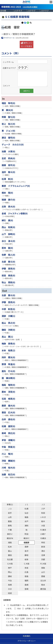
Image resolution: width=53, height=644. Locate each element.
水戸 (26, 521)
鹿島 (10, 521)
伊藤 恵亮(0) (8, 268)
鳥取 (43, 568)
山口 (43, 572)
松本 (10, 547)
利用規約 (27, 636)
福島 (26, 517)
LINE (28, 23)
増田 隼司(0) (8, 103)
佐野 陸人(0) (8, 255)
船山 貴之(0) (8, 323)
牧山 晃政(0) (8, 282)
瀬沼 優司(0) (8, 138)
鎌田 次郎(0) (8, 330)
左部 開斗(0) (8, 262)
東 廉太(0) (7, 110)
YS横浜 (43, 538)
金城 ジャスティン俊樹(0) (15, 213)
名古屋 (10, 559)
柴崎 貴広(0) (8, 433)
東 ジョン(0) (8, 131)
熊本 (43, 585)
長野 (26, 547)
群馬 (10, 526)
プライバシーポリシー (26, 641)
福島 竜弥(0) (8, 385)
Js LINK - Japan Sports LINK (26, 2)
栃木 (43, 521)
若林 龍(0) (7, 248)
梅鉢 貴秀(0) (8, 344)
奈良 (26, 568)
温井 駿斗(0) (8, 172)
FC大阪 (43, 564)
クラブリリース (8, 38)
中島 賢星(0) (8, 447)
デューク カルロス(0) (13, 144)
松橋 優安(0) (8, 426)
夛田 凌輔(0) (8, 440)
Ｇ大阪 (10, 564)
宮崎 (26, 589)
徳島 (26, 576)
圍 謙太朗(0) (8, 378)
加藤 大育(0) (8, 151)
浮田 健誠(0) (8, 461)
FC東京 (43, 530)
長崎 (26, 585)
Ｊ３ (10, 509)
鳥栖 (10, 585)
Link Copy (31, 23)
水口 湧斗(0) (8, 241)
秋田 (43, 513)
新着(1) (10, 504)
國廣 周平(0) (8, 165)
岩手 (10, 513)
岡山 (10, 572)
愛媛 (43, 576)
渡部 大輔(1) (8, 316)
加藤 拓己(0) (8, 474)
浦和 (26, 526)
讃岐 (10, 576)
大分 (10, 589)
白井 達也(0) (8, 419)
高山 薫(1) (7, 337)
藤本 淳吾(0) (8, 392)
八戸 (43, 509)
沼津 (43, 555)
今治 (10, 581)
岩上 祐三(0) (8, 124)
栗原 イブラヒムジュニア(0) (16, 186)
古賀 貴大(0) (8, 206)
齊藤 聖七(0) (8, 117)
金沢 (26, 551)
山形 (10, 517)
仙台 (26, 513)
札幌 (26, 509)
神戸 (10, 568)
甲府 (43, 542)
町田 (26, 534)
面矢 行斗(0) (8, 371)
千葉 (10, 530)
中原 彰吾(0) (8, 309)
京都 (43, 559)
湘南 (10, 542)
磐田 (10, 555)
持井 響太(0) (8, 357)
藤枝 (26, 555)
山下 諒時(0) (8, 234)
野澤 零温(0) (8, 364)
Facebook (25, 23)
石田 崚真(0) (8, 399)
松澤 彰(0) (7, 179)
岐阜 (26, 559)
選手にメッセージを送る (26, 44)
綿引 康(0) (7, 220)
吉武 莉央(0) (8, 158)
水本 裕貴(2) (8, 350)
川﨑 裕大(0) (8, 468)
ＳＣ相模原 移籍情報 (15, 17)
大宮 (43, 526)
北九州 (43, 581)
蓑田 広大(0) (8, 412)
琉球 (10, 593)
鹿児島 (43, 589)
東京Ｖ (10, 534)
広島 (26, 572)
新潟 (43, 547)
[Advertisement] (27, 491)
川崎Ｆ (43, 534)
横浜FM (10, 538)
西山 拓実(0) (8, 227)
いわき (43, 517)
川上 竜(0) (7, 454)
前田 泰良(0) (8, 275)
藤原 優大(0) (8, 406)
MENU (51, 2)
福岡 (26, 581)
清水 (43, 551)
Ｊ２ (43, 504)
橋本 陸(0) (7, 193)
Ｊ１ (26, 504)
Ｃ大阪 (26, 564)
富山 (10, 551)
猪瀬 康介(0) (8, 200)
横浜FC (26, 538)
